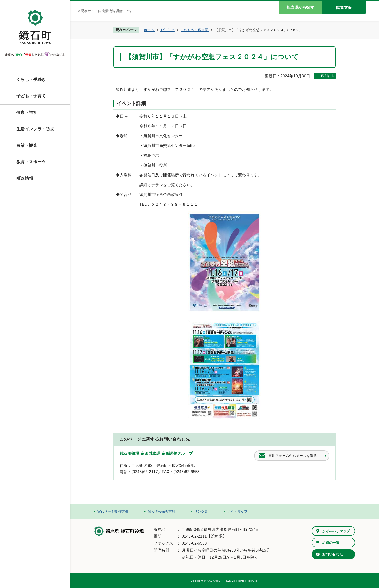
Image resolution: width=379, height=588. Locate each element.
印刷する (328, 76)
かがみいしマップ (336, 531)
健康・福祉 (27, 113)
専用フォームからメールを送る (293, 456)
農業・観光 (27, 145)
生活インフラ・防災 (35, 129)
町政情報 (25, 178)
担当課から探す (300, 7)
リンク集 (201, 511)
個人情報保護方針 (162, 511)
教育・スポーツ (31, 162)
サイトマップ (237, 511)
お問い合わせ (333, 554)
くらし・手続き (31, 80)
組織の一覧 (331, 543)
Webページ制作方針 (113, 511)
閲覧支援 (344, 8)
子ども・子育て (31, 96)
